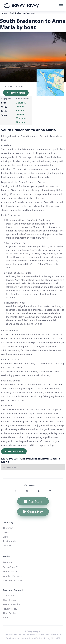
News (6, 532)
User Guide (9, 596)
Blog (5, 537)
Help (5, 618)
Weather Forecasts (13, 576)
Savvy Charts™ (10, 567)
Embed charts (10, 572)
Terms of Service (12, 604)
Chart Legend (10, 600)
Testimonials (9, 541)
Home (3, 13)
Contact (7, 546)
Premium (8, 562)
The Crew (8, 528)
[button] (61, 6)
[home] (21, 6)
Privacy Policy (10, 609)
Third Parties (10, 613)
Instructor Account (13, 580)
